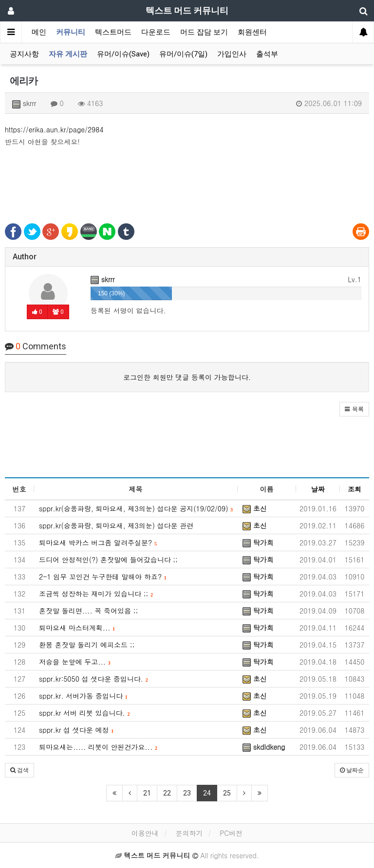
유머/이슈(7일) (183, 54)
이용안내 (145, 833)
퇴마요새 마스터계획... (77, 628)
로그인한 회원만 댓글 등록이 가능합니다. (187, 377)
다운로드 (156, 32)
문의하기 (189, 833)
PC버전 (231, 833)
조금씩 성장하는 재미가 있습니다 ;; (96, 594)
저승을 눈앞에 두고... (75, 662)
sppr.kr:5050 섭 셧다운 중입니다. (93, 679)
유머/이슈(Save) (123, 54)
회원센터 (252, 32)
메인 (39, 32)
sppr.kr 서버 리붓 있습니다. (84, 713)
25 (227, 793)
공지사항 (24, 54)
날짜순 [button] (352, 770)
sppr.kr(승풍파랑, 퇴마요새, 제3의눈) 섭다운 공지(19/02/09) (136, 508)
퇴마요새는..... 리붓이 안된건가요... (98, 747)
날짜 (318, 489)
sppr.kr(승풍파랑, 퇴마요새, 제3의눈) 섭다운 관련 (116, 525)
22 (167, 793)
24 (207, 793)
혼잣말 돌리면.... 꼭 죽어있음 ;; (88, 611)
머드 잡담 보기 (204, 32)
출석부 (267, 54)
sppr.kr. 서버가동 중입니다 (83, 696)
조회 (355, 489)
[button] (354, 409)
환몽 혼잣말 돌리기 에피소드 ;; (87, 645)
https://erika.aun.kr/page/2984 (54, 129)
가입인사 (232, 54)
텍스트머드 (113, 32)
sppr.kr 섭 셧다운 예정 (76, 730)
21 (147, 793)
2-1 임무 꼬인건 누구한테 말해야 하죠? (103, 577)
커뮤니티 (71, 32)
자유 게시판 (68, 54)
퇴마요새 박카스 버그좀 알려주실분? (98, 542)
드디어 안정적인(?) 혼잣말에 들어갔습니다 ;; (108, 560)
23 (187, 793)
